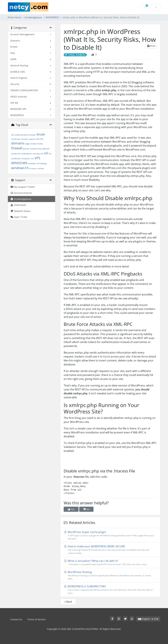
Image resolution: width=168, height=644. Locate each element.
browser (32, 135)
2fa (13, 135)
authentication (21, 135)
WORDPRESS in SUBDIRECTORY (110, 590)
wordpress (33, 168)
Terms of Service (37, 619)
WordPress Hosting (110, 575)
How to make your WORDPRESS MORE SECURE (110, 550)
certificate (16, 139)
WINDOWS (19, 163)
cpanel (32, 139)
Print (151, 46)
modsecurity (36, 149)
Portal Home (14, 17)
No (86, 509)
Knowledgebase (33, 17)
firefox (40, 144)
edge (27, 144)
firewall (17, 148)
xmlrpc (41, 168)
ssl (46, 153)
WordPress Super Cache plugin (110, 535)
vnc (32, 158)
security (36, 154)
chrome (25, 139)
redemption (26, 154)
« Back (68, 602)
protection (16, 154)
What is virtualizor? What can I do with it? (110, 562)
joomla (26, 149)
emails (33, 144)
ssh (42, 154)
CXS (42, 139)
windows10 (20, 168)
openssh (46, 149)
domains (18, 143)
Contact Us (16, 619)
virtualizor (26, 158)
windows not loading (37, 163)
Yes (71, 509)
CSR (37, 139)
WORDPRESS (52, 17)
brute (41, 134)
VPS (37, 158)
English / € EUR (148, 619)
